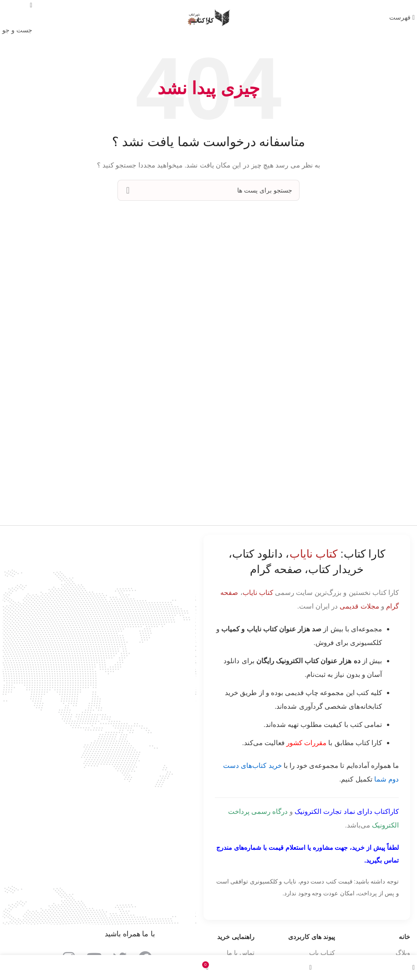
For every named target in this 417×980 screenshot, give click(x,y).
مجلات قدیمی (359, 606)
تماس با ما (241, 953)
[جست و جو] (208, 190)
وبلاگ (403, 953)
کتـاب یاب (322, 953)
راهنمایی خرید (236, 937)
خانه (404, 937)
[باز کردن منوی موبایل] (402, 17)
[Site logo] (208, 17)
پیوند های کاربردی (312, 937)
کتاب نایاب (258, 592)
